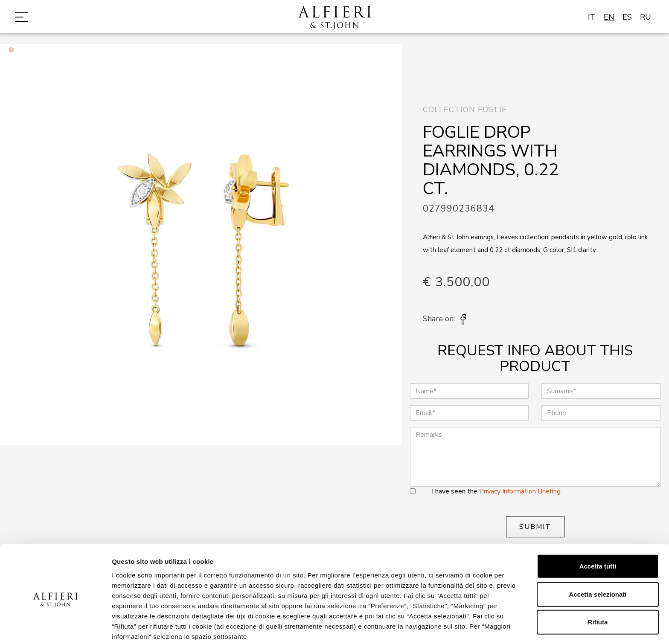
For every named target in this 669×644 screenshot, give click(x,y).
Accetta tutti (598, 529)
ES (627, 17)
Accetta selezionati (598, 558)
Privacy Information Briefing (520, 491)
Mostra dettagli (449, 627)
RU (646, 17)
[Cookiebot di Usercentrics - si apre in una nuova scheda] (55, 627)
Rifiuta (598, 585)
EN (609, 17)
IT (592, 17)
